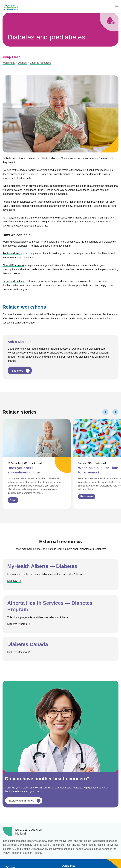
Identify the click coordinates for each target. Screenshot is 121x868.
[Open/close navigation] (117, 6)
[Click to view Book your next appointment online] (37, 464)
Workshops (9, 63)
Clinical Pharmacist (13, 265)
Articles (23, 63)
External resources (40, 63)
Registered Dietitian (14, 281)
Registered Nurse (12, 253)
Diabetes (14, 581)
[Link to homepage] (10, 6)
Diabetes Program (19, 624)
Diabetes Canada (19, 652)
